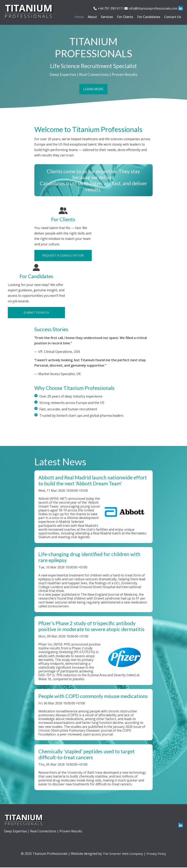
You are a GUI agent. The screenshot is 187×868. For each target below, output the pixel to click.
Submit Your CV (36, 313)
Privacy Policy (157, 854)
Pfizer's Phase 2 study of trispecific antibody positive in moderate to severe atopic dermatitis (91, 627)
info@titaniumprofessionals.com (153, 8)
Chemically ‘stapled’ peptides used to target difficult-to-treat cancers (87, 755)
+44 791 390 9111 (111, 8)
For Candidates (149, 17)
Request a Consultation (63, 255)
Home (79, 17)
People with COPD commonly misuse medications (93, 697)
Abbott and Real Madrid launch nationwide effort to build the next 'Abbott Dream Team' (93, 481)
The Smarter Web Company (123, 854)
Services (107, 17)
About (92, 17)
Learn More (93, 90)
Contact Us (173, 17)
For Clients (125, 17)
